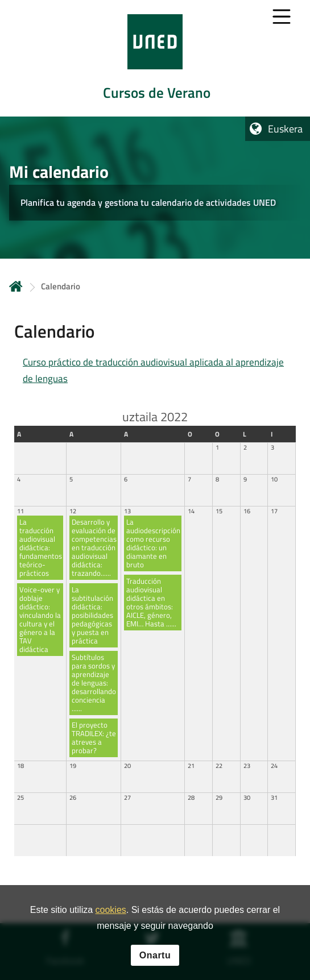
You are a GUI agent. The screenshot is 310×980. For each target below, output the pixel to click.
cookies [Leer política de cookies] (111, 912)
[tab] (155, 58)
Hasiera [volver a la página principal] (16, 286)
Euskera (285, 129)
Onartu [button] (155, 956)
